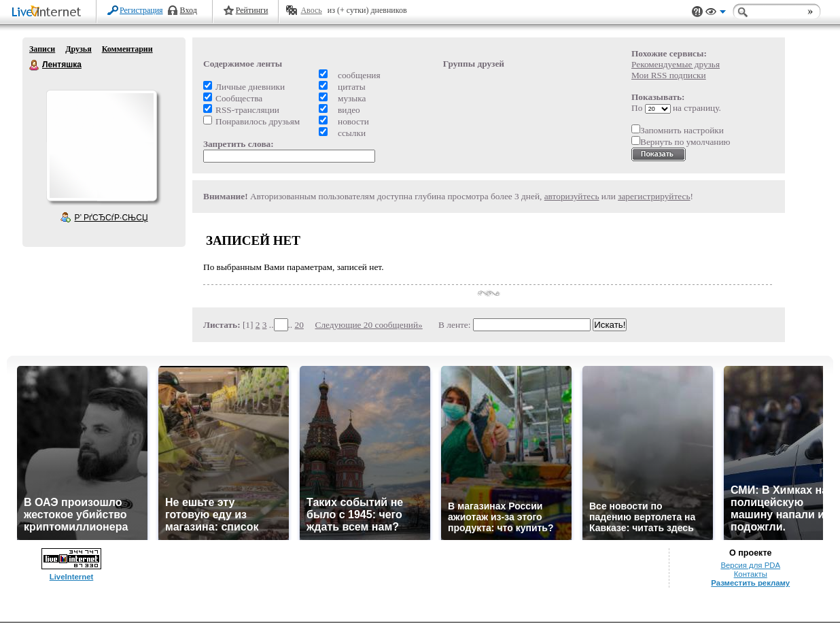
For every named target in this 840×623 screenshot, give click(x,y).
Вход (189, 10)
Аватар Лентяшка (101, 146)
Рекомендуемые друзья (676, 64)
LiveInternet (49, 13)
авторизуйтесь (572, 196)
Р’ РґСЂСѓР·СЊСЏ (111, 218)
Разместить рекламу (750, 583)
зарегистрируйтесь (654, 196)
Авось (311, 10)
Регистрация (141, 10)
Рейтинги (252, 10)
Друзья (78, 49)
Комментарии (127, 49)
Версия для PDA (750, 565)
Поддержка (697, 12)
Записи (42, 49)
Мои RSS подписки (669, 75)
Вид (716, 14)
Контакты (751, 574)
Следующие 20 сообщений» (369, 325)
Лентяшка (35, 65)
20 (299, 325)
